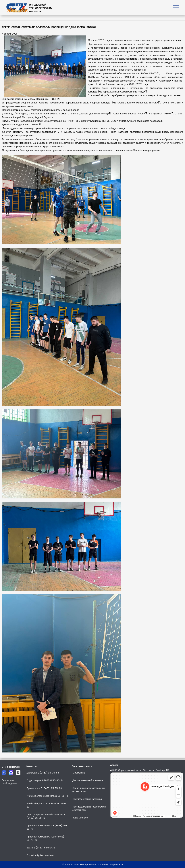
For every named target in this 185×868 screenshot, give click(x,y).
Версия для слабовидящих (10, 782)
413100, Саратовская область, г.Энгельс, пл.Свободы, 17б (140, 770)
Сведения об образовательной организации (88, 790)
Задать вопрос (80, 818)
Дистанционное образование (88, 780)
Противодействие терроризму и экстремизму (89, 808)
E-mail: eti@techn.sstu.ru (41, 855)
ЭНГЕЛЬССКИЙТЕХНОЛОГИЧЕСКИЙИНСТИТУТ (41, 8)
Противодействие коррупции (87, 799)
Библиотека (79, 773)
